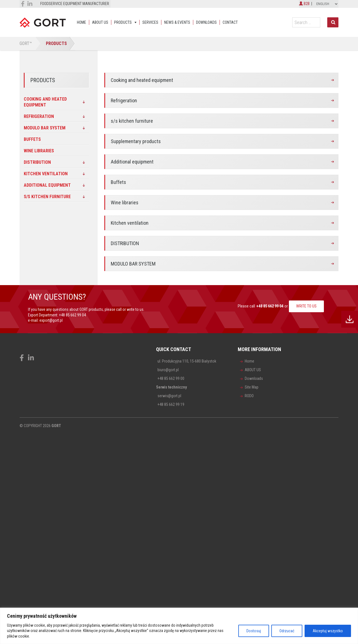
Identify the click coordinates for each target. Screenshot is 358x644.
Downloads (206, 22)
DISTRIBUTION (125, 243)
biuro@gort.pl (168, 370)
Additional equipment (132, 162)
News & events (177, 22)
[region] (179, 626)
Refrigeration (124, 100)
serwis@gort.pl (169, 396)
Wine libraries (125, 203)
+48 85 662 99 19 (171, 404)
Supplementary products (136, 141)
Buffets (118, 182)
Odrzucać (287, 631)
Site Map (252, 387)
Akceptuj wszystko (328, 631)
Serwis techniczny (171, 387)
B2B (304, 4)
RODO (249, 396)
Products (123, 22)
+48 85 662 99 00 (171, 378)
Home (82, 22)
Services (150, 22)
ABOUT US (100, 22)
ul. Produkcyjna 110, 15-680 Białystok (187, 361)
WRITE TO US (306, 306)
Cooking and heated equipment (142, 80)
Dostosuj (254, 631)
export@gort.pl (51, 320)
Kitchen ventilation (130, 223)
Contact (230, 22)
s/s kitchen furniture (132, 121)
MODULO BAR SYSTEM (133, 264)
